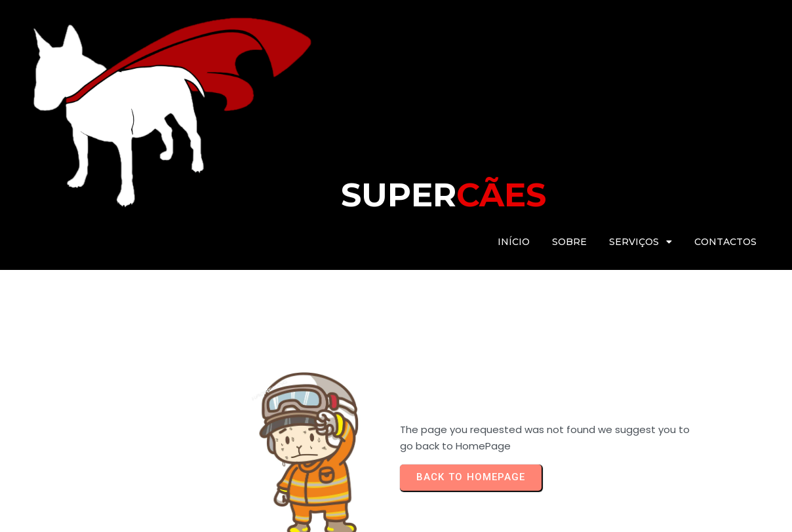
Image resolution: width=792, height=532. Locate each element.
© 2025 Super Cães (73, 516)
